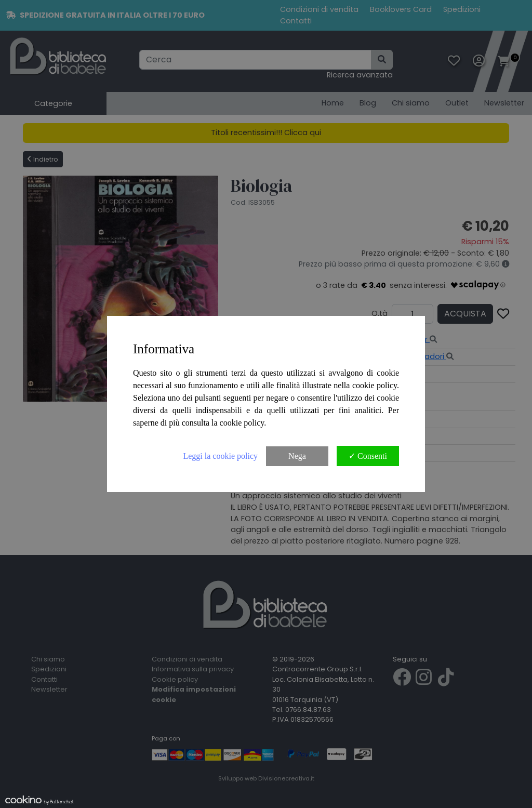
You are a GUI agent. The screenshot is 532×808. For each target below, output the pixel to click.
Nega (297, 456)
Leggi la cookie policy (220, 456)
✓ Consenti (368, 456)
